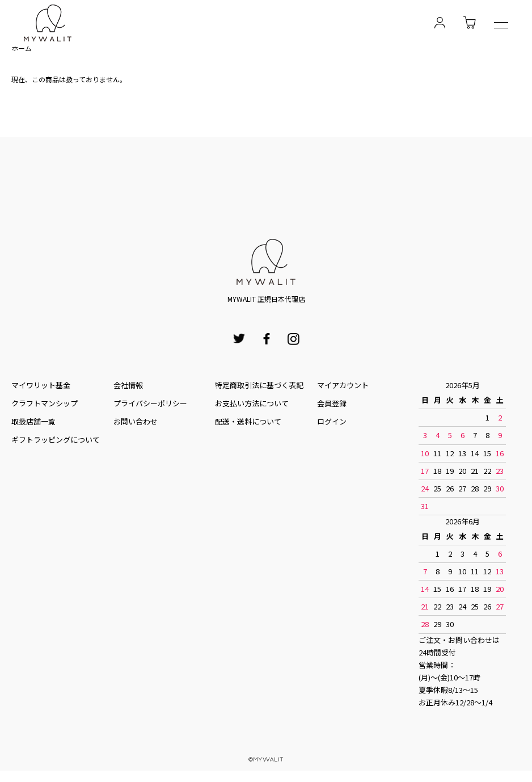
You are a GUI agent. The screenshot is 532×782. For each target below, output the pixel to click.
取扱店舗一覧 (33, 421)
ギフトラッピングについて (56, 440)
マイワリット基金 (41, 385)
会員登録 (332, 403)
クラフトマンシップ (45, 403)
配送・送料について (248, 421)
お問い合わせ (136, 421)
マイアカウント (343, 385)
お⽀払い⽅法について (252, 403)
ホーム (22, 48)
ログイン (332, 421)
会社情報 (128, 385)
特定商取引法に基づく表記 (259, 385)
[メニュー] (501, 26)
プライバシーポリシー (150, 403)
